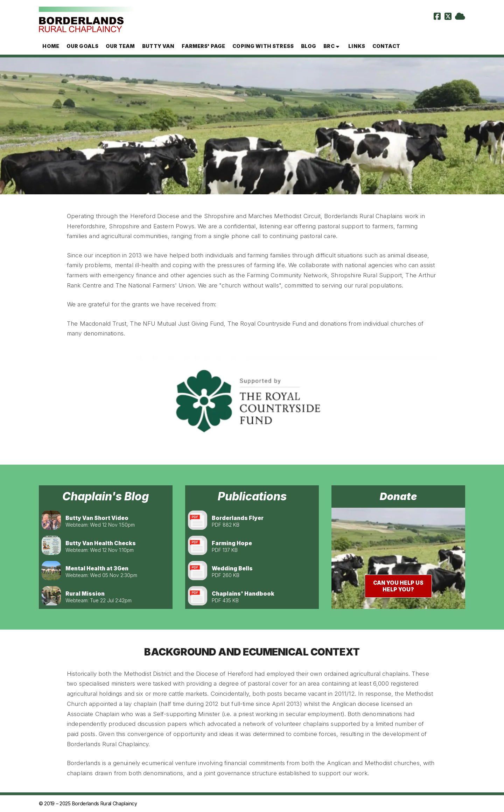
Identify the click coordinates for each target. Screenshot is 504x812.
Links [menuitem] (357, 46)
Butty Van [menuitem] (158, 46)
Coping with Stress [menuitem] (263, 46)
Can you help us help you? (398, 586)
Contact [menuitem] (386, 46)
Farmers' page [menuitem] (203, 46)
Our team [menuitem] (120, 46)
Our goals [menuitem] (82, 46)
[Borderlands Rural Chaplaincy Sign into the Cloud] (460, 17)
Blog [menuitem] (309, 46)
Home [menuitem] (51, 46)
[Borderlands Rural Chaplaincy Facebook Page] (437, 17)
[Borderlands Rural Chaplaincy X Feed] (448, 17)
